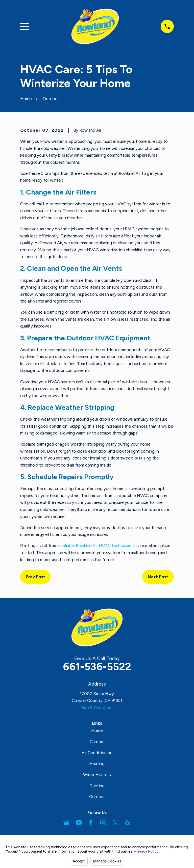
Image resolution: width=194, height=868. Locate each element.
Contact (97, 797)
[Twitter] (115, 822)
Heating (97, 764)
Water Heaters (97, 775)
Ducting (97, 786)
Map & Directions (97, 708)
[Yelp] (127, 822)
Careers (97, 742)
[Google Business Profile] (66, 822)
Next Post (158, 577)
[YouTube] (79, 822)
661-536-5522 (97, 666)
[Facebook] (91, 822)
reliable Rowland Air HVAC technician (96, 546)
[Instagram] (103, 822)
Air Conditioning (97, 753)
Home (97, 730)
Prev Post (35, 577)
